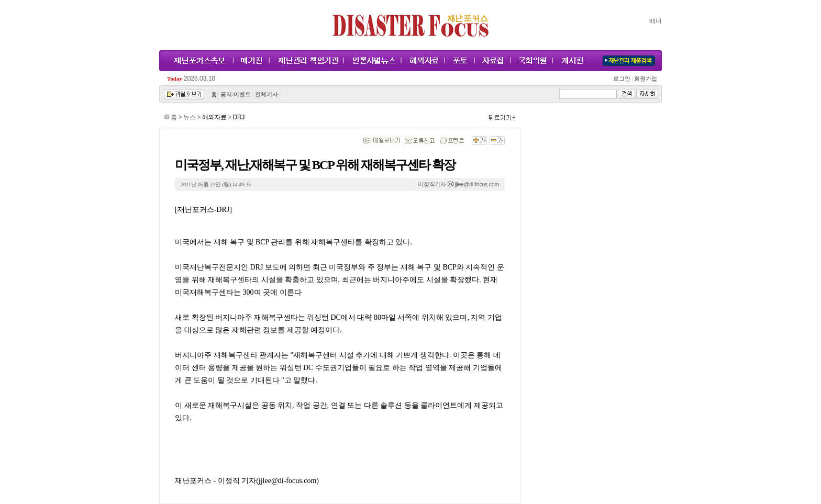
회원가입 (645, 79)
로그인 (623, 79)
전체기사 (267, 94)
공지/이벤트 (236, 94)
